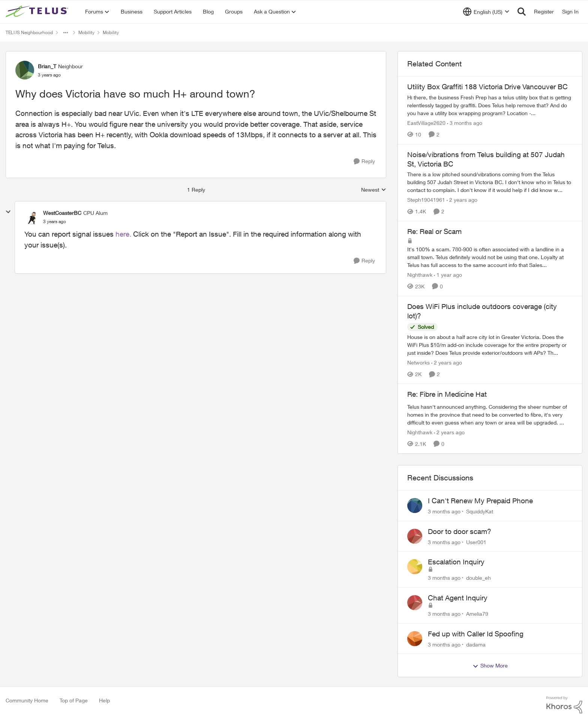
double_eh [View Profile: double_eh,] (478, 578)
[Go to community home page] (38, 12)
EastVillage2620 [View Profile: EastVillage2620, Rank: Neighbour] (426, 123)
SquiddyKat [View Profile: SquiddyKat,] (480, 511)
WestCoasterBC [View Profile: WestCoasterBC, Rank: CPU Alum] (62, 213)
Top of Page (74, 700)
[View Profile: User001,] (415, 536)
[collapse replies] (8, 212)
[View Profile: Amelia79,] (415, 603)
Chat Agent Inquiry (458, 598)
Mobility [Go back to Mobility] (86, 32)
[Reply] (364, 161)
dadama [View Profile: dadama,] (476, 644)
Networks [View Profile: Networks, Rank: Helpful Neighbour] (418, 362)
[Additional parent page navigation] (66, 33)
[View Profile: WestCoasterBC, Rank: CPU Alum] (32, 217)
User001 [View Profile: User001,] (476, 542)
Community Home (27, 700)
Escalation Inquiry (456, 562)
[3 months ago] (465, 123)
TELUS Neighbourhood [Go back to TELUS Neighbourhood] (29, 32)
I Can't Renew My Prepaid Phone (480, 501)
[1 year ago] (448, 275)
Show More (490, 666)
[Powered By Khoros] (564, 705)
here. (123, 234)
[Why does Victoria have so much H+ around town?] (55, 222)
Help (104, 700)
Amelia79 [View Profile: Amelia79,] (477, 614)
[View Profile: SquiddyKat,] (415, 505)
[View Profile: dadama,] (415, 639)
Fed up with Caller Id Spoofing (476, 634)
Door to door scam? (460, 531)
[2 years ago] (462, 200)
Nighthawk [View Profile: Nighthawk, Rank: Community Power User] (420, 275)
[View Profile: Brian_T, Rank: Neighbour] (25, 70)
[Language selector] (486, 12)
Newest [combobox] (374, 190)
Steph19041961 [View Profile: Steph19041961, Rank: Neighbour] (426, 200)
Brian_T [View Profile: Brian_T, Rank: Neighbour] (47, 66)
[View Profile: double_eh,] (415, 567)
